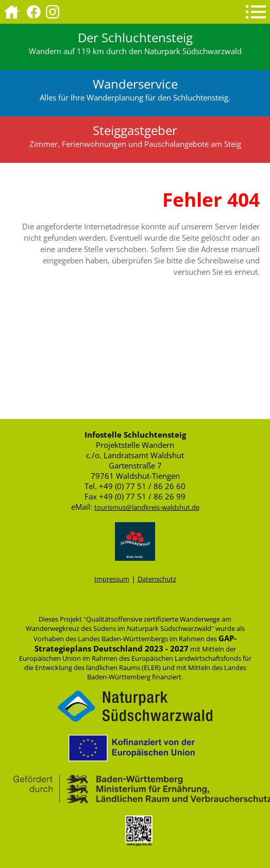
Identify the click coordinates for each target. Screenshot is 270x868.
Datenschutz (157, 579)
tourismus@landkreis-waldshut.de (147, 507)
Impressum (112, 579)
